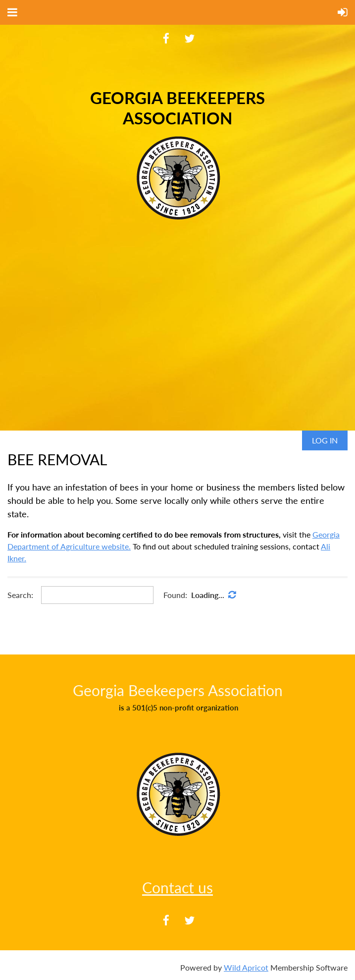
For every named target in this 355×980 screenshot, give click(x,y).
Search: (20, 595)
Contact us (177, 887)
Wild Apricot (246, 967)
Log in (325, 440)
